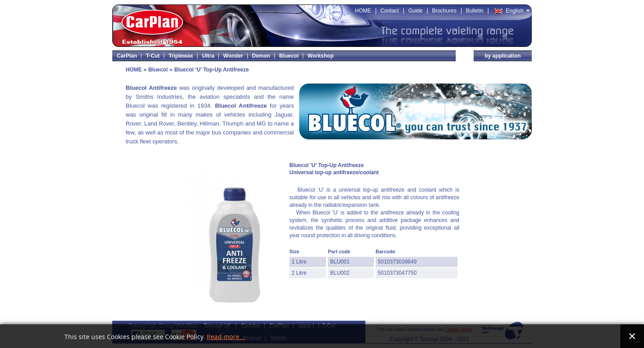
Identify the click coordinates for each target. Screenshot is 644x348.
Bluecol (158, 70)
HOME (134, 70)
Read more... (226, 337)
